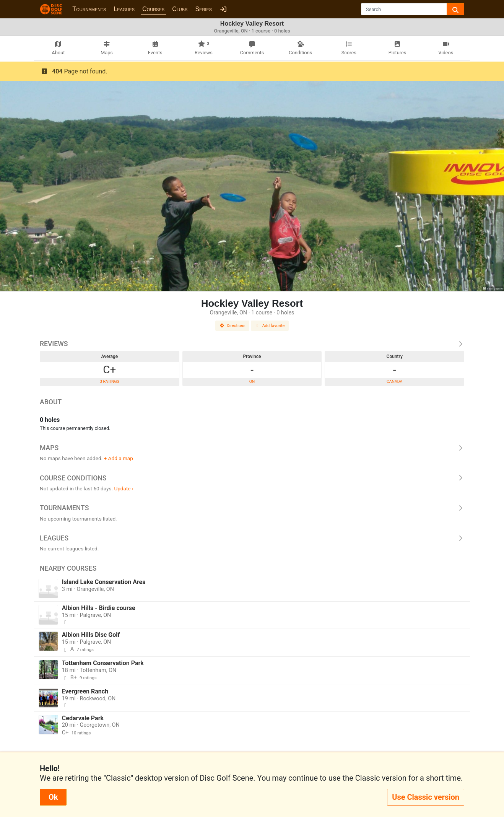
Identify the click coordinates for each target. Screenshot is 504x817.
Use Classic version (426, 797)
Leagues (124, 9)
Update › (124, 488)
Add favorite (270, 326)
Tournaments (89, 9)
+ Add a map (119, 458)
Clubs (180, 9)
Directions (232, 326)
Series (203, 9)
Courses (153, 9)
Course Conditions (252, 478)
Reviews (252, 344)
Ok (53, 797)
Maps (252, 448)
